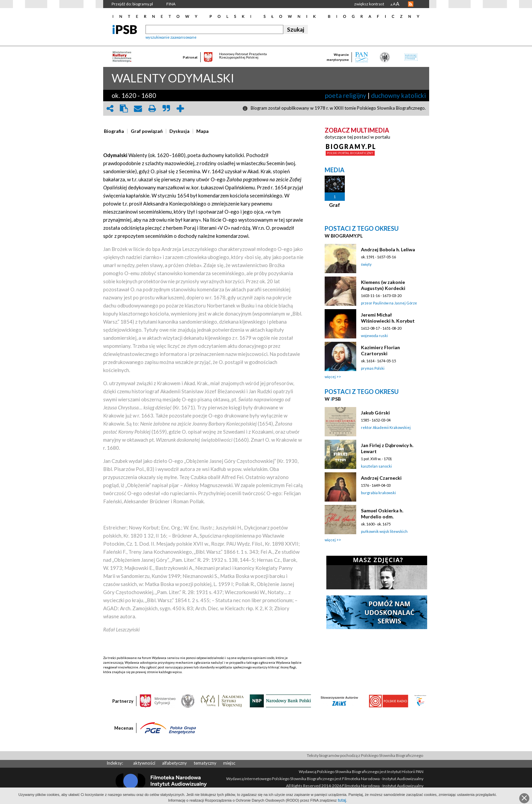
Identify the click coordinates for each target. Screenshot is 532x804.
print (152, 108)
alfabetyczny (174, 763)
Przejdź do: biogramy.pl (132, 4)
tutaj (342, 800)
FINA (171, 4)
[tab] (116, 131)
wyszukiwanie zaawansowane (171, 37)
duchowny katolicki (398, 95)
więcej (330, 377)
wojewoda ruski (374, 336)
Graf (335, 205)
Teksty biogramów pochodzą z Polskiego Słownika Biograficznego (365, 755)
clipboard (124, 108)
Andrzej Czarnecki (381, 478)
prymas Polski (373, 368)
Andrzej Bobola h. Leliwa (388, 249)
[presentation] (114, 131)
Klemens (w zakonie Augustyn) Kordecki (383, 285)
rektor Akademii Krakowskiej (386, 427)
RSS (411, 4)
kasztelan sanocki (376, 466)
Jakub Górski (375, 413)
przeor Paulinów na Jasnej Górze (389, 303)
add (180, 108)
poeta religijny (346, 95)
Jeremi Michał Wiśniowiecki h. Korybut (388, 318)
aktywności (144, 763)
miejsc (229, 763)
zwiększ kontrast (369, 4)
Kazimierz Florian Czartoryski (380, 350)
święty (366, 264)
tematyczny (205, 763)
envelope (138, 108)
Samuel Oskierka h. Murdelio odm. (382, 514)
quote (166, 108)
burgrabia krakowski (378, 493)
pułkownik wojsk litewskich (384, 531)
